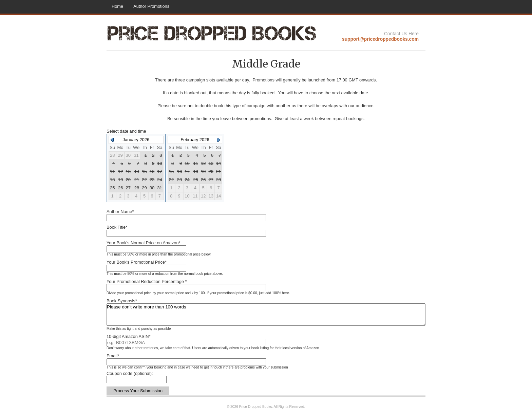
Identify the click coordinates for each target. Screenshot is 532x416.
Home (117, 6)
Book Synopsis (122, 301)
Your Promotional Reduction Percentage (147, 281)
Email (113, 356)
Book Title (117, 227)
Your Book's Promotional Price (137, 262)
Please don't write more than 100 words (266, 315)
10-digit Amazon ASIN (128, 336)
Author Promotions (151, 6)
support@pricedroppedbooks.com (380, 39)
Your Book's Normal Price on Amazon (144, 243)
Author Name (120, 212)
